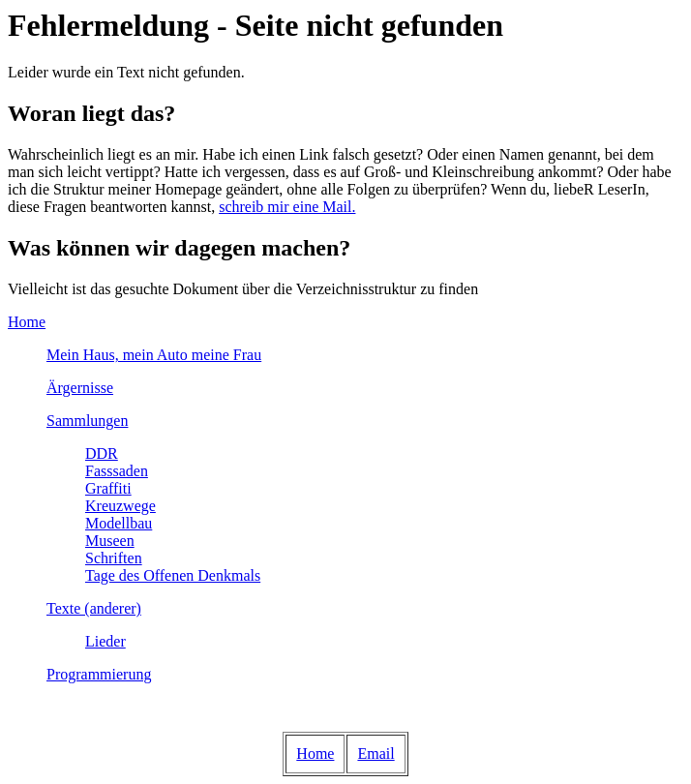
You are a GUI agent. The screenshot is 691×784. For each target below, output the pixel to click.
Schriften (114, 558)
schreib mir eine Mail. (287, 207)
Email (376, 754)
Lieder (105, 641)
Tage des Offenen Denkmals (173, 575)
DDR (102, 453)
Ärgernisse (80, 388)
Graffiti (108, 488)
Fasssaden (117, 471)
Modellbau (119, 523)
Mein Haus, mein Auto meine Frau (154, 355)
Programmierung (99, 674)
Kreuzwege (120, 506)
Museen (110, 541)
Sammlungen (87, 421)
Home (27, 322)
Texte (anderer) (94, 608)
